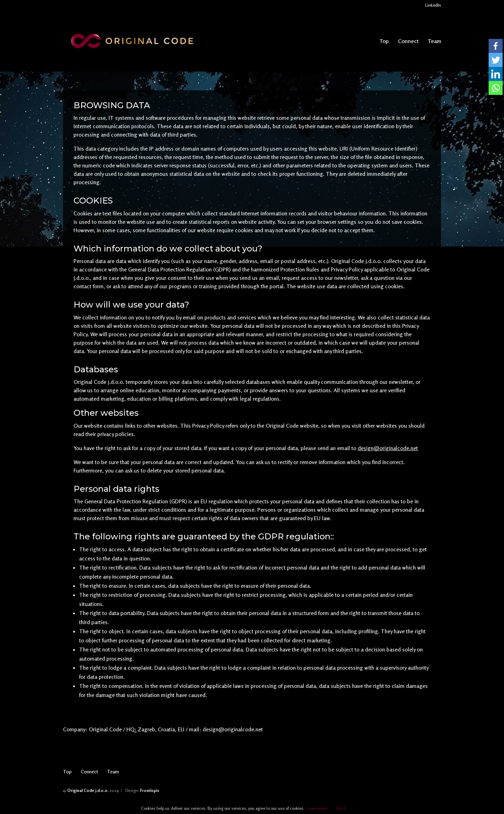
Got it (341, 808)
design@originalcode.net (388, 448)
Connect (408, 42)
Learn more (317, 808)
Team (434, 42)
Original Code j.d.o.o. (88, 790)
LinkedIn (433, 5)
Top (384, 42)
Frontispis (150, 790)
